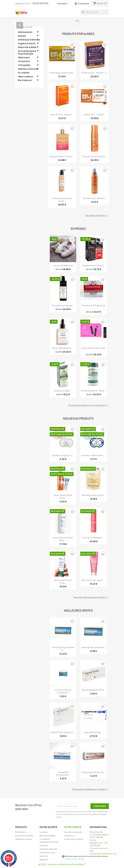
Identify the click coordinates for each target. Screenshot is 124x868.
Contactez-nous (47, 853)
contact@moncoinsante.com (103, 854)
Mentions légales (48, 836)
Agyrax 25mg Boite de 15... (94, 690)
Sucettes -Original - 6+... (63, 455)
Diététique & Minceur (29, 40)
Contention (24, 61)
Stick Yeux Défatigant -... (94, 538)
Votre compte (73, 827)
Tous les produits (97, 216)
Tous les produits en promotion (89, 406)
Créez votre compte (73, 839)
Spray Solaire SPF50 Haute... (63, 497)
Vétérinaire (24, 58)
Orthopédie (24, 65)
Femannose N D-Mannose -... (94, 307)
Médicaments (25, 32)
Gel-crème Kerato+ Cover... (63, 581)
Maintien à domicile (28, 69)
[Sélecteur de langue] (63, 4)
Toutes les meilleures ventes (90, 790)
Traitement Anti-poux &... (94, 266)
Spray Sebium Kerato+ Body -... (63, 539)
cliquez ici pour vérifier (75, 859)
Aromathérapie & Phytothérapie (27, 52)
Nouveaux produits (24, 836)
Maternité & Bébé (27, 47)
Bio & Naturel (25, 80)
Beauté (22, 36)
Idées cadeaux (26, 77)
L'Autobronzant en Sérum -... (62, 156)
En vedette (24, 73)
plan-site (44, 856)
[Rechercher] (95, 12)
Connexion (69, 836)
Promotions (21, 832)
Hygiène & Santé (27, 44)
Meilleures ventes (23, 839)
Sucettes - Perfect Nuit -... (94, 455)
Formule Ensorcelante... (63, 305)
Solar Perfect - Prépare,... (62, 115)
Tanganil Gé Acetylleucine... (63, 774)
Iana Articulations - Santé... (94, 391)
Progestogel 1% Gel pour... (94, 772)
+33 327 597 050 (40, 3)
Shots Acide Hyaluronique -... (94, 349)
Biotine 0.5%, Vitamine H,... (63, 732)
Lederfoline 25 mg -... (94, 732)
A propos (44, 845)
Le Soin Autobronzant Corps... (62, 200)
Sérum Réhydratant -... (63, 348)
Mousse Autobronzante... (95, 156)
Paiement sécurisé (48, 849)
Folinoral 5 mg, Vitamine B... (94, 647)
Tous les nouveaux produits (91, 598)
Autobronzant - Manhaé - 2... (95, 73)
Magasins (44, 860)
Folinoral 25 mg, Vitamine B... (63, 649)
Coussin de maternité (63, 266)
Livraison (44, 832)
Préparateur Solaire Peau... (62, 73)
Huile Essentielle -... (63, 391)
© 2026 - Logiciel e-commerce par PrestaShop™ (62, 864)
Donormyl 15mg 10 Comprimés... (63, 691)
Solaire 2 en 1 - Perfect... (95, 115)
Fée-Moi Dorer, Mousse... (95, 198)
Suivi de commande (73, 832)
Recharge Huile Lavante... (94, 495)
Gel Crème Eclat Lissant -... (94, 580)
